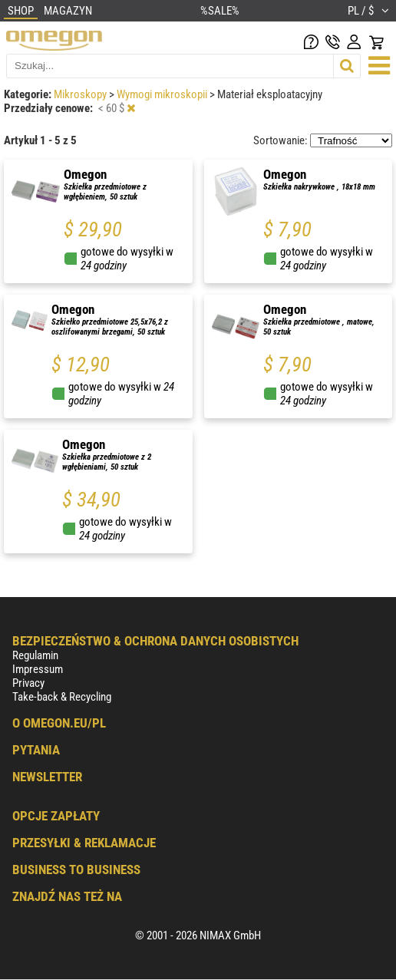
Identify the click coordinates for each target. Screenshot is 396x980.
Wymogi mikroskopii (163, 94)
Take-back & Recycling (62, 697)
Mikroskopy (81, 94)
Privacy (28, 683)
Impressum (38, 669)
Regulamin (35, 655)
